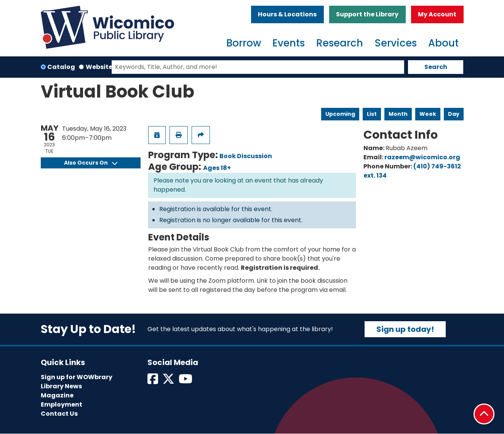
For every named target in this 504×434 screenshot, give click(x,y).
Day (454, 114)
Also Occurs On (91, 163)
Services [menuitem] (396, 43)
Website (99, 67)
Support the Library (367, 14)
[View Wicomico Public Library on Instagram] (186, 381)
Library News (61, 386)
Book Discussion (246, 156)
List (372, 114)
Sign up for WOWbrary (77, 377)
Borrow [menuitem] (244, 43)
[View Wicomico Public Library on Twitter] (169, 381)
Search (436, 67)
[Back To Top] (484, 414)
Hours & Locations (287, 14)
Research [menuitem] (340, 43)
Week (428, 114)
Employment (62, 404)
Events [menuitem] (289, 43)
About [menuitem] (443, 43)
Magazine (57, 395)
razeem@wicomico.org (422, 157)
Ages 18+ (217, 168)
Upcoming (340, 114)
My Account (437, 14)
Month (398, 114)
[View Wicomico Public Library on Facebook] (153, 381)
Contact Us (59, 414)
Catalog (61, 67)
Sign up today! (405, 329)
